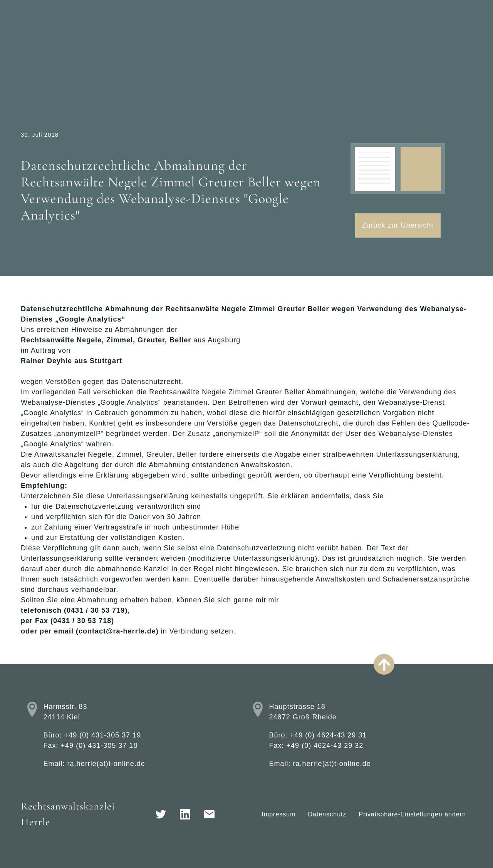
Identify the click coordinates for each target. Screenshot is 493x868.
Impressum (278, 814)
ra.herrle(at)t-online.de (106, 764)
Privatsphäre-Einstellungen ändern (413, 814)
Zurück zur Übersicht (398, 225)
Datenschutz (327, 814)
